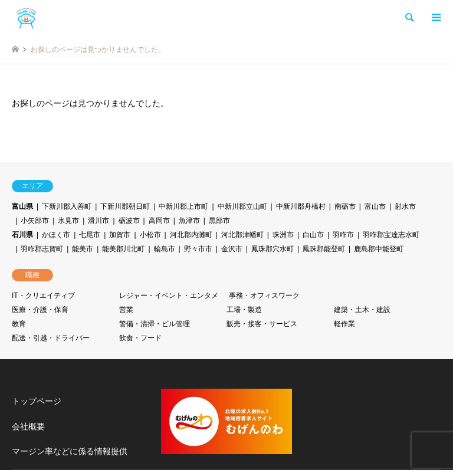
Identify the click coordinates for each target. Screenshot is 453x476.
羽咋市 (343, 235)
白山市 (313, 235)
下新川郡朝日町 (125, 206)
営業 (126, 310)
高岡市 (159, 221)
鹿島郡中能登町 (379, 249)
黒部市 (219, 221)
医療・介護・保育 (40, 310)
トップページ (37, 401)
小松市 (150, 235)
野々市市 (198, 249)
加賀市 (120, 235)
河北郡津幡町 (242, 235)
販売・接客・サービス (262, 324)
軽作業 (344, 324)
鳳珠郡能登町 (324, 249)
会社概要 (28, 426)
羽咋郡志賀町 (42, 249)
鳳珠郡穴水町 (273, 249)
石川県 (22, 235)
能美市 (83, 249)
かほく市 (56, 235)
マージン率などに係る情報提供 (70, 451)
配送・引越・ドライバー (51, 338)
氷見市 (68, 221)
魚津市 (189, 221)
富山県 (22, 206)
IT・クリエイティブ (43, 296)
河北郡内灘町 (191, 235)
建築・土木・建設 (362, 310)
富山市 (375, 206)
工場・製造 (244, 310)
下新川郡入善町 (67, 206)
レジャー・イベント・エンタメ (169, 296)
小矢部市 (35, 221)
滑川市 (99, 221)
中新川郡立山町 (242, 206)
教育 (19, 324)
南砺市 (345, 206)
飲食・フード (140, 338)
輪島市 (165, 249)
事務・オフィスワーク (264, 296)
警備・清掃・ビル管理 (155, 324)
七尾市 (90, 235)
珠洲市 (283, 235)
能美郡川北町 (123, 249)
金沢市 (232, 249)
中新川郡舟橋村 (301, 206)
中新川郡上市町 (183, 206)
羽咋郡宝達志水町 (391, 235)
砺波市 (129, 221)
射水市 (405, 206)
